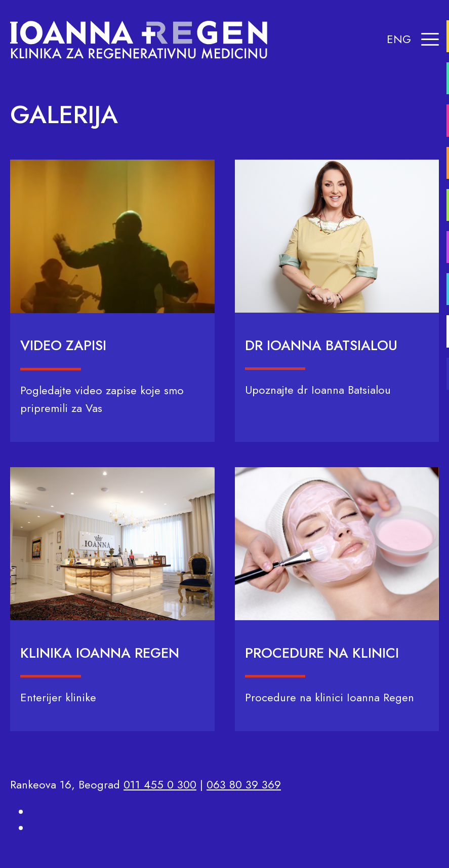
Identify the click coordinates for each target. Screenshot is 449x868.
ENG (399, 39)
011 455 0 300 (160, 784)
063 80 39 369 (244, 784)
